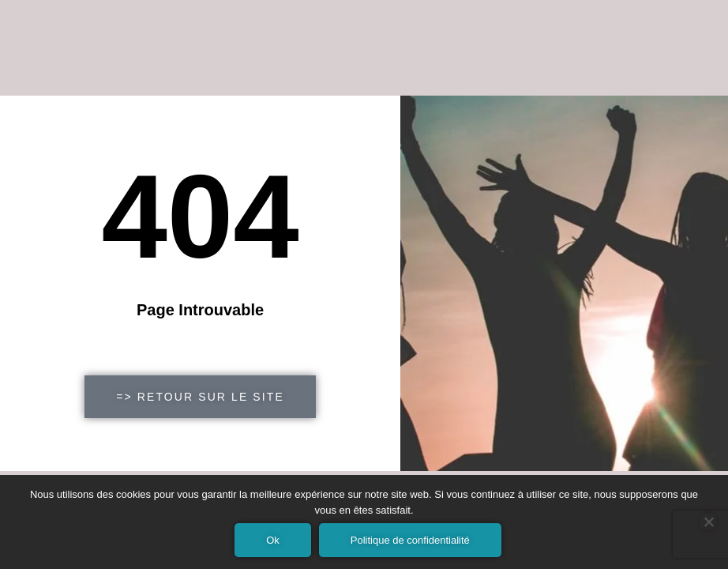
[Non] (708, 522)
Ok (273, 540)
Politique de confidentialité (410, 540)
